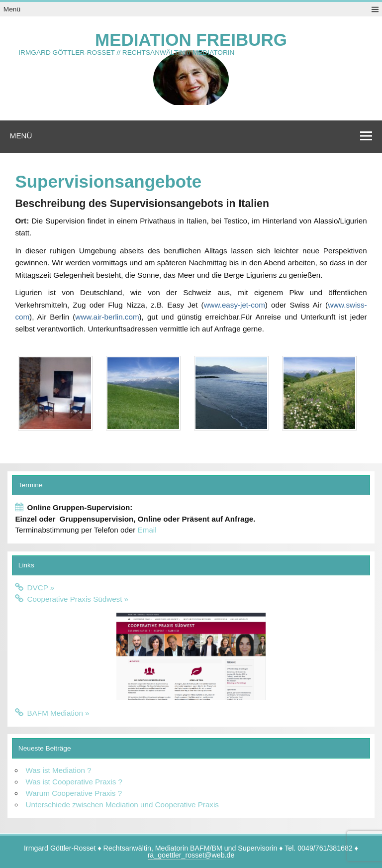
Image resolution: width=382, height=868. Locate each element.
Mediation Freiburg (191, 40)
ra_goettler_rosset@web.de (191, 855)
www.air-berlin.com (107, 317)
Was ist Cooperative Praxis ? (74, 782)
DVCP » (41, 588)
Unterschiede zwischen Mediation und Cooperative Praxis (122, 805)
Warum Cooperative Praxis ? (74, 793)
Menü (12, 9)
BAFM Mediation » (58, 713)
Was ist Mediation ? (59, 770)
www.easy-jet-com (235, 305)
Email (147, 530)
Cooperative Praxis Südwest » (78, 599)
